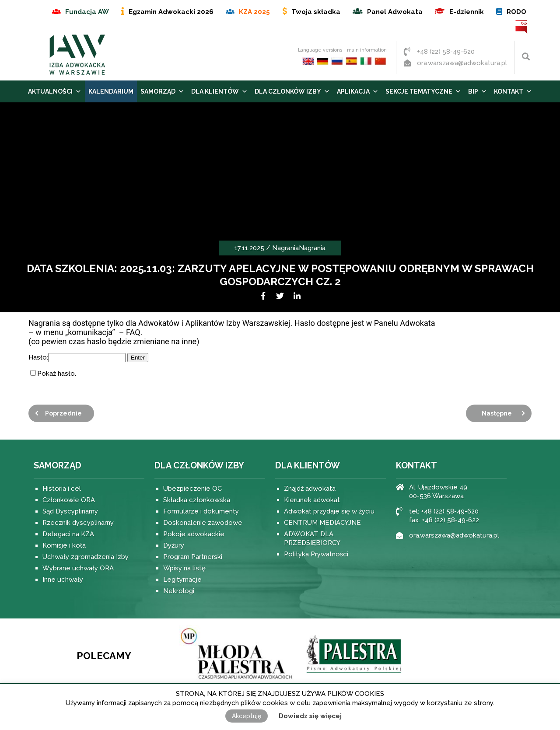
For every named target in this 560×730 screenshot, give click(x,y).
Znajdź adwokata (310, 489)
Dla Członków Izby (292, 91)
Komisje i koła (64, 545)
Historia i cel (62, 489)
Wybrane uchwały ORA (78, 568)
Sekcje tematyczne (423, 91)
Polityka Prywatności (316, 554)
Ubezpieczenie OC (192, 489)
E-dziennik (467, 12)
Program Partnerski (193, 557)
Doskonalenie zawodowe (203, 523)
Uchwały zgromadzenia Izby (86, 557)
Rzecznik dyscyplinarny (78, 523)
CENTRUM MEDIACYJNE (322, 523)
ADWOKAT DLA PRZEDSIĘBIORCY (312, 538)
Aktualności (55, 91)
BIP (522, 27)
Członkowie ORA (69, 500)
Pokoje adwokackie (194, 534)
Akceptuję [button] (247, 716)
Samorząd (162, 91)
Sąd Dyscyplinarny (70, 511)
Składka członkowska (197, 500)
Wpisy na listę (184, 568)
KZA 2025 (254, 12)
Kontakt (513, 91)
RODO (516, 12)
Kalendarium (111, 91)
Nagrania (285, 248)
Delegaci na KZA (68, 534)
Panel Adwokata (395, 12)
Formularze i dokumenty (201, 511)
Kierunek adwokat (312, 500)
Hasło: (77, 357)
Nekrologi (179, 591)
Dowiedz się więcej (310, 716)
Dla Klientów (219, 91)
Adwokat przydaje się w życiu (329, 511)
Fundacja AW (87, 12)
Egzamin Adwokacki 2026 (171, 12)
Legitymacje (182, 580)
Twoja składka (316, 12)
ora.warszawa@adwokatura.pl (462, 63)
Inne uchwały (63, 580)
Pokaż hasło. (57, 374)
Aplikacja (358, 91)
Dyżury (174, 545)
